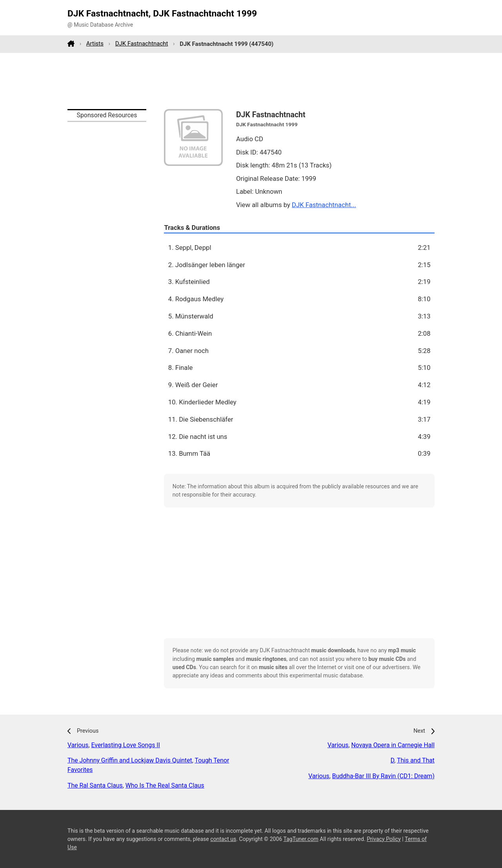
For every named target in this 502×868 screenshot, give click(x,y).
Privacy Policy (384, 839)
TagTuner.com (301, 839)
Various (78, 745)
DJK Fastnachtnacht (142, 44)
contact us (223, 839)
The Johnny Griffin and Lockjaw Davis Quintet (130, 760)
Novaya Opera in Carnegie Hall (393, 745)
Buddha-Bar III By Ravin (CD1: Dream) (383, 776)
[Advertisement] (251, 81)
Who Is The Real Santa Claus (165, 785)
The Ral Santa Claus (95, 785)
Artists (95, 44)
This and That (416, 760)
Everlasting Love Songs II (126, 745)
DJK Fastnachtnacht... (324, 205)
